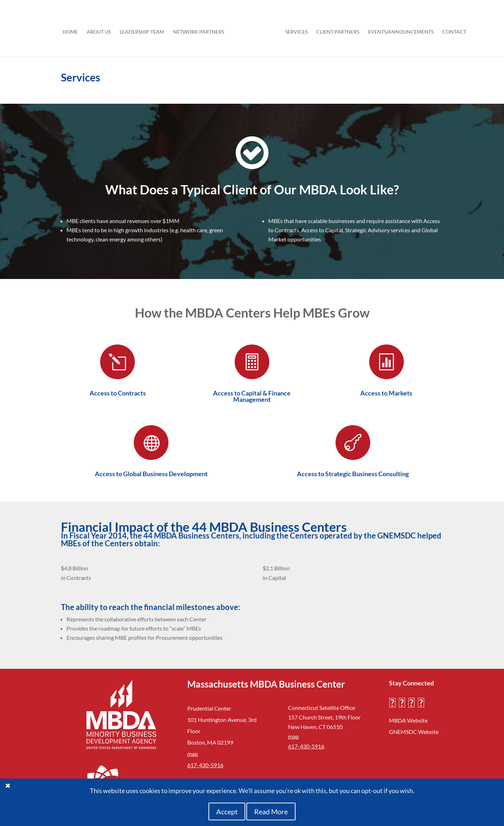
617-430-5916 (205, 765)
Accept (227, 811)
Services (294, 30)
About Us (101, 30)
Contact (452, 30)
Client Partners (335, 30)
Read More (271, 811)
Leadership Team (144, 30)
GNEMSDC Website (414, 732)
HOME (73, 30)
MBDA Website (408, 720)
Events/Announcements (398, 30)
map (193, 754)
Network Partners (201, 30)
